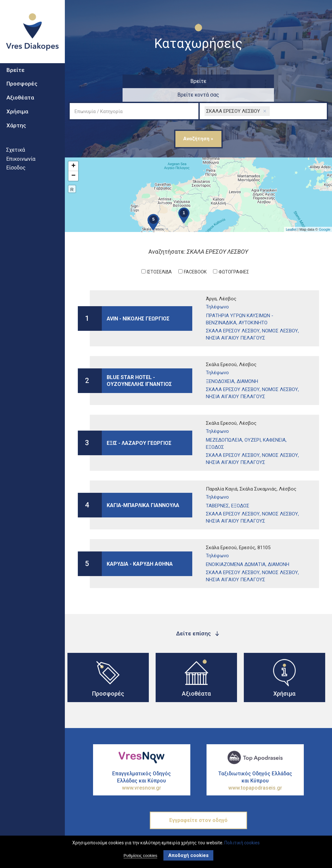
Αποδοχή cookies (188, 855)
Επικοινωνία (21, 170)
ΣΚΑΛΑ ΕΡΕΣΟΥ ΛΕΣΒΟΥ (233, 317)
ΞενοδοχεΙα (220, 368)
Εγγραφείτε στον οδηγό (198, 807)
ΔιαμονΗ (247, 368)
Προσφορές (22, 95)
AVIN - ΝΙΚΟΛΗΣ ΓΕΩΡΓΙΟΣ (138, 305)
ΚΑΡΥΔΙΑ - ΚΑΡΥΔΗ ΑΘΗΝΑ (140, 550)
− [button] (73, 162)
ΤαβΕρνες (217, 492)
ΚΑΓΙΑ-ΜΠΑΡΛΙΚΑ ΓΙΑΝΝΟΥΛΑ (143, 491)
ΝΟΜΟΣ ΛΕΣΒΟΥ (280, 317)
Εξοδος (215, 434)
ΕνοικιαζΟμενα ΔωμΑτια (236, 551)
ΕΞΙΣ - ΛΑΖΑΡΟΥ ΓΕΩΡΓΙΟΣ (139, 429)
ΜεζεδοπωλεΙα (224, 426)
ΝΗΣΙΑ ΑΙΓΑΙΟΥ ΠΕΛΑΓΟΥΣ (236, 324)
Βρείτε (16, 81)
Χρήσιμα (17, 123)
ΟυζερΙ (253, 426)
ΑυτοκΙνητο (253, 309)
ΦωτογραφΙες (234, 258)
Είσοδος (16, 179)
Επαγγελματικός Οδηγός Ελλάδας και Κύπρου (142, 767)
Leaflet (291, 216)
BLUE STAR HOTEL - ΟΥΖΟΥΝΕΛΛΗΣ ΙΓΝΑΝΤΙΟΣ (139, 367)
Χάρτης (16, 137)
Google (325, 216)
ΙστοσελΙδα (159, 258)
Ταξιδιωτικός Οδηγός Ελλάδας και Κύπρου (255, 767)
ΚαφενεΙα (274, 426)
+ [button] (73, 153)
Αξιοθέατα (20, 109)
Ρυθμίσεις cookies (140, 856)
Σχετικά (16, 161)
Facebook (195, 258)
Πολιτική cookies (242, 843)
